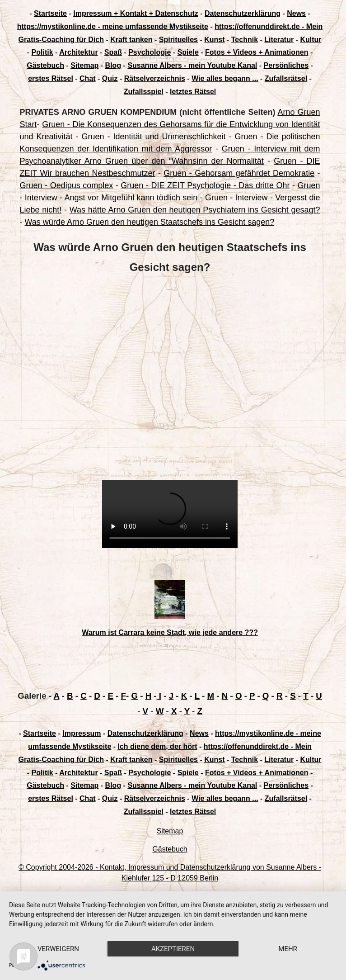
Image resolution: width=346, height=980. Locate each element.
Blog (113, 65)
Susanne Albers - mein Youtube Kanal (192, 65)
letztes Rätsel (193, 92)
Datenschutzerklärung (243, 13)
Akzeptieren (173, 949)
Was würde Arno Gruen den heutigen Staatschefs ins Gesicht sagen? (150, 222)
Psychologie (150, 52)
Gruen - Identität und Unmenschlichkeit (154, 137)
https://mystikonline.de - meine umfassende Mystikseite (113, 26)
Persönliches (286, 65)
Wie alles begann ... (225, 78)
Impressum (82, 733)
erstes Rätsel (51, 78)
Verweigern (58, 949)
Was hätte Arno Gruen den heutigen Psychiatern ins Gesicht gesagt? (195, 210)
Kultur (311, 40)
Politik (42, 52)
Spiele (188, 52)
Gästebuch (45, 65)
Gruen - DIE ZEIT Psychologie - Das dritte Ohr (205, 185)
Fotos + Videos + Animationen (257, 52)
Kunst (214, 40)
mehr (288, 949)
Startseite (50, 13)
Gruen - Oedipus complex (67, 185)
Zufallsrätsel (286, 78)
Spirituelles (178, 40)
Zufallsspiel (144, 92)
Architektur (78, 52)
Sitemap (84, 65)
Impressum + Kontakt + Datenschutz (136, 13)
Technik (245, 40)
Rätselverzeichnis (155, 78)
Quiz (110, 78)
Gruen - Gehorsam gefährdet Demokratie (239, 173)
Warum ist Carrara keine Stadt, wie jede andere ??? (170, 632)
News (296, 13)
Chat (88, 78)
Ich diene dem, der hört (158, 746)
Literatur (279, 40)
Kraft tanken (131, 40)
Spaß (113, 52)
